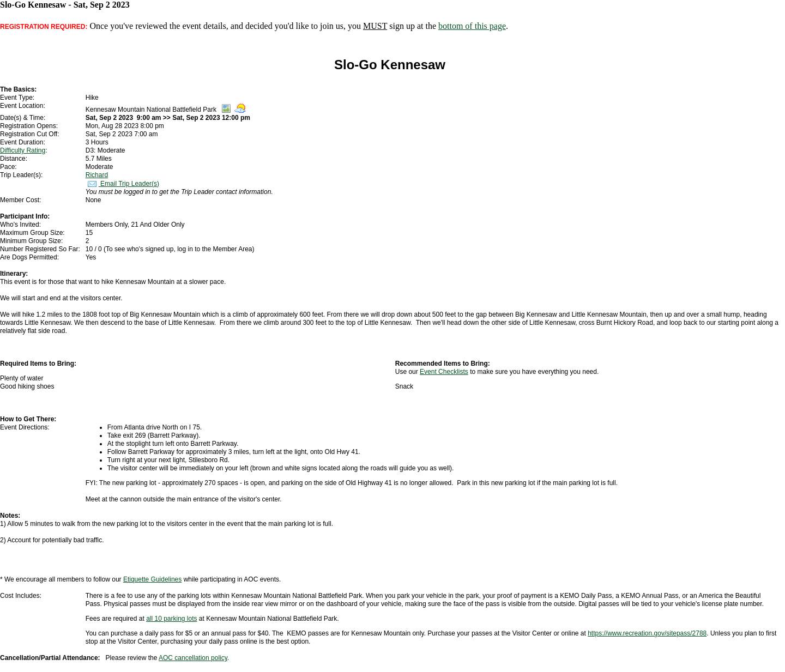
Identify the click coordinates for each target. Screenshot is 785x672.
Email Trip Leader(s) (122, 184)
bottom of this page (472, 26)
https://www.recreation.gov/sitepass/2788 (647, 633)
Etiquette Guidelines (152, 579)
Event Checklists (444, 372)
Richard (97, 175)
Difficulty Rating (23, 150)
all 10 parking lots (171, 619)
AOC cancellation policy (193, 658)
